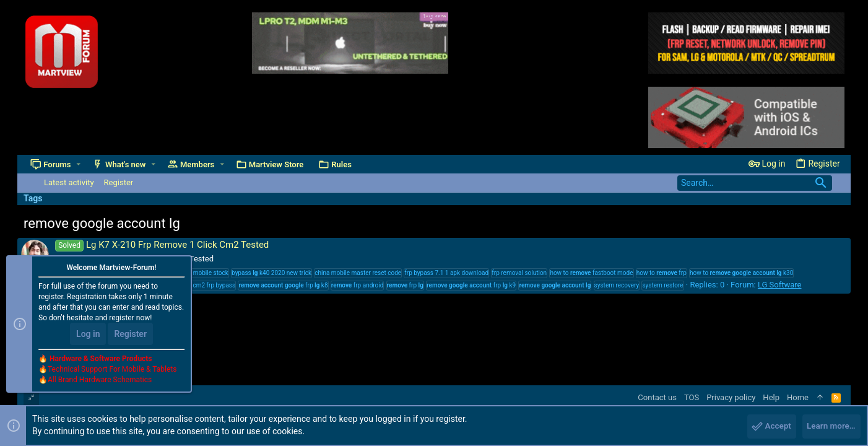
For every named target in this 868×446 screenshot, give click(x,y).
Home (798, 397)
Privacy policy (731, 397)
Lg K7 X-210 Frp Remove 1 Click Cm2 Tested (162, 245)
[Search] (755, 183)
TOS (692, 397)
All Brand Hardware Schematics (100, 382)
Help (771, 397)
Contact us (657, 397)
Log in (88, 336)
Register (130, 336)
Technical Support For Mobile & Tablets (112, 371)
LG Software (780, 285)
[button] (79, 164)
